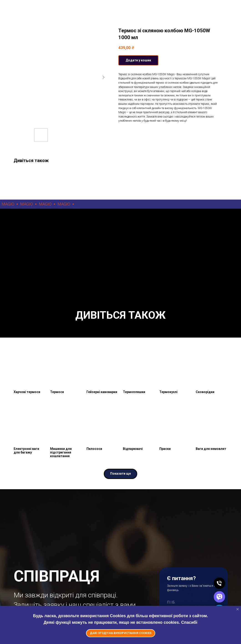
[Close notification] (238, 609)
